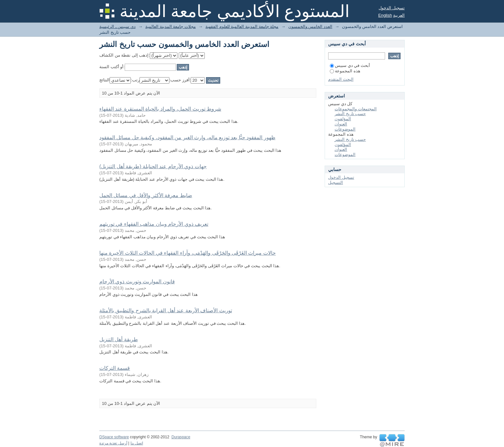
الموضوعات (345, 129)
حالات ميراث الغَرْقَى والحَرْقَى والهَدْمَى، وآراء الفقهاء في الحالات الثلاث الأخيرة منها (188, 253)
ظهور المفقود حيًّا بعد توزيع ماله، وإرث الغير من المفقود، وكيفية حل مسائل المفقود (187, 137)
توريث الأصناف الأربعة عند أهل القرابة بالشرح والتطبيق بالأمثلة (166, 310)
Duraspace (181, 437)
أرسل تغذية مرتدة (113, 443)
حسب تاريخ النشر (350, 114)
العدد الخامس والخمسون (310, 27)
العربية (399, 15)
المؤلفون (343, 119)
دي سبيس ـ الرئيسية (117, 27)
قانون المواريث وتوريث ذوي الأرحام (137, 282)
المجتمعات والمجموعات (356, 109)
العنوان (341, 124)
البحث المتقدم (341, 79)
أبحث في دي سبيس (350, 65)
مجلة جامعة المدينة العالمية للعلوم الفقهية (242, 27)
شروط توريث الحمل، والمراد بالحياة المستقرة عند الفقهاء (160, 109)
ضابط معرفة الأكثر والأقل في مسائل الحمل (146, 195)
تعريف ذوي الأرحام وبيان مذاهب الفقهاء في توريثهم (154, 224)
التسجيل (336, 182)
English (385, 15)
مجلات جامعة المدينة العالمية (171, 27)
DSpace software (114, 437)
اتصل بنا (137, 443)
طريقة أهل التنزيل (119, 339)
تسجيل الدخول (392, 8)
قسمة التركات (115, 368)
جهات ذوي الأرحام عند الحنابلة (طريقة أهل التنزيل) (153, 166)
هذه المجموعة (345, 71)
